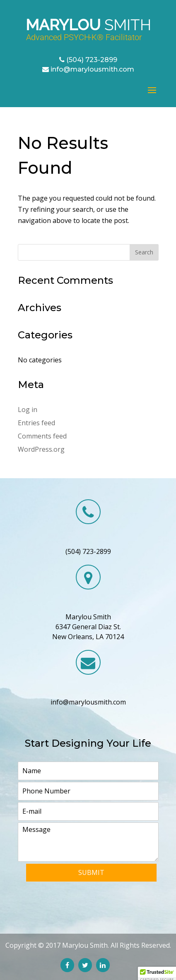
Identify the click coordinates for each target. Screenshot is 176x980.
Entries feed (36, 423)
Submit (91, 872)
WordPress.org (41, 449)
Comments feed (42, 436)
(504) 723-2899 (92, 60)
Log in (28, 410)
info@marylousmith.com (92, 69)
